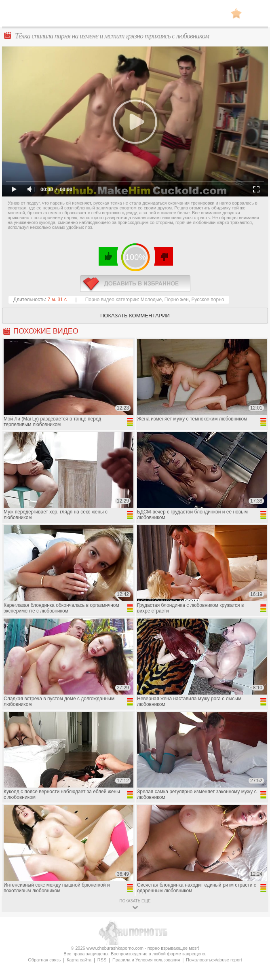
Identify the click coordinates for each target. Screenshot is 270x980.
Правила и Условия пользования (146, 960)
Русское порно (208, 300)
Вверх (254, 918)
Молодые (151, 300)
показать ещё (135, 901)
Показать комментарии (135, 316)
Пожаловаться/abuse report (214, 960)
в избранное (135, 284)
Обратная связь (44, 960)
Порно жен (177, 300)
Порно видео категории (112, 300)
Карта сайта (79, 960)
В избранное (236, 13)
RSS (102, 960)
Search (256, 13)
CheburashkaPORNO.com (135, 16)
